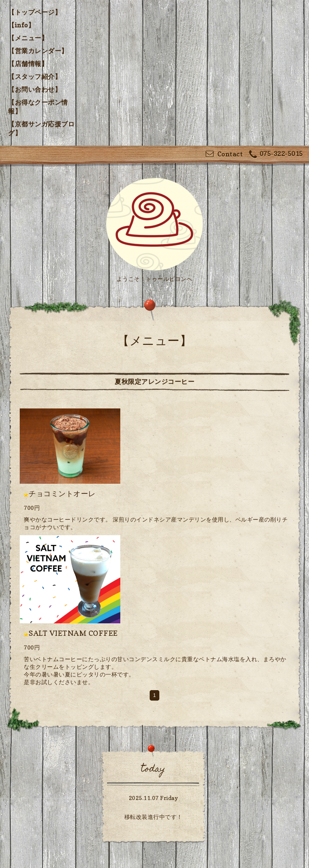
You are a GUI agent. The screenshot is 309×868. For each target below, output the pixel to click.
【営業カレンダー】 (38, 51)
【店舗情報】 (28, 64)
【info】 (21, 25)
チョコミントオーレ (62, 494)
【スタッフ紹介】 (35, 76)
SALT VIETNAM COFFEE (73, 633)
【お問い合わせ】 (35, 89)
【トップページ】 (35, 12)
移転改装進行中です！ (153, 817)
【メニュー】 (28, 38)
